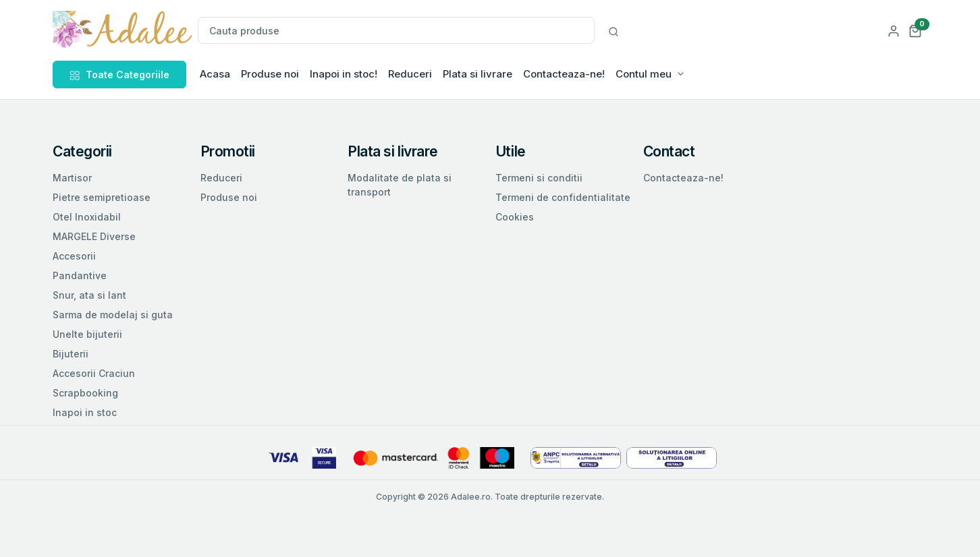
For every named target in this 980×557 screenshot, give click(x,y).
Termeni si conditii (539, 178)
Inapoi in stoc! (344, 74)
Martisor (72, 178)
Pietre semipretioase (102, 197)
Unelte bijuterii (87, 334)
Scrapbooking (85, 393)
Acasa (215, 74)
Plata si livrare (478, 74)
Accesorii (74, 256)
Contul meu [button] (644, 74)
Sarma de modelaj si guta (113, 315)
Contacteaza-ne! (564, 74)
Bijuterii (71, 354)
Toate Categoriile (119, 75)
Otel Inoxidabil (87, 217)
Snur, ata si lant (89, 295)
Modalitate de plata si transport (400, 185)
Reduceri (410, 74)
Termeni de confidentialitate (563, 197)
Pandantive (80, 275)
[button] (915, 30)
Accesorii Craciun (94, 373)
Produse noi (270, 74)
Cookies (515, 217)
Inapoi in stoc (85, 412)
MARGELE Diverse (94, 236)
